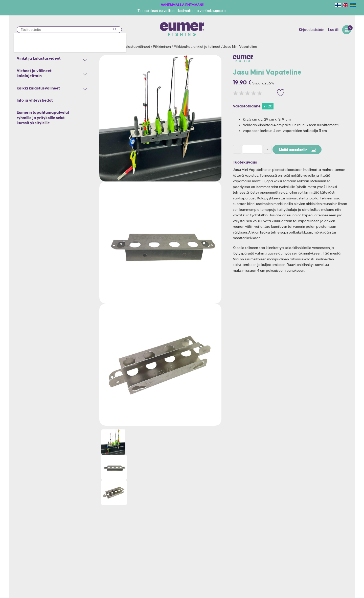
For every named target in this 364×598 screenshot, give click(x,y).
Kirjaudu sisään (312, 30)
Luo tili (333, 30)
